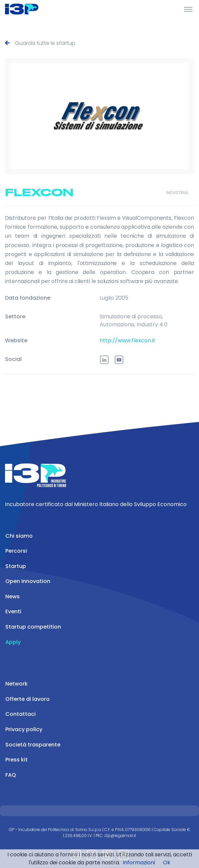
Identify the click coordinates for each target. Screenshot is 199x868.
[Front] (30, 9)
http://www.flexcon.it (127, 340)
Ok (167, 863)
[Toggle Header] (188, 9)
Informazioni (139, 863)
